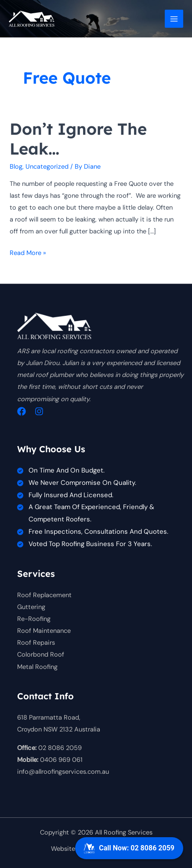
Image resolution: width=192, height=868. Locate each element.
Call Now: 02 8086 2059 (129, 848)
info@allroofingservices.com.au (63, 772)
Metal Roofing (37, 667)
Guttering (31, 607)
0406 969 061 (61, 760)
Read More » (28, 253)
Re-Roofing (34, 619)
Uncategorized (47, 167)
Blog (16, 167)
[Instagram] (39, 411)
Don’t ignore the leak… (78, 139)
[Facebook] (22, 411)
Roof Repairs (36, 643)
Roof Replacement (44, 595)
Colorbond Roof (41, 655)
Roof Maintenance (44, 631)
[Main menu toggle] (174, 19)
